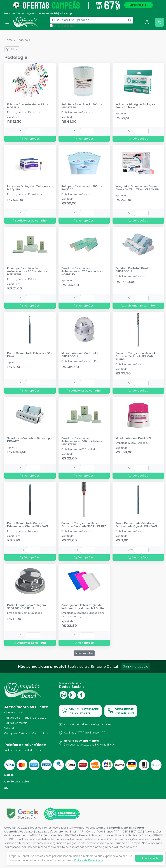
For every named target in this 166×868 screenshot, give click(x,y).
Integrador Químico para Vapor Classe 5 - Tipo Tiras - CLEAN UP (137, 188)
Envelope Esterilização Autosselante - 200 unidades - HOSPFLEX (82, 271)
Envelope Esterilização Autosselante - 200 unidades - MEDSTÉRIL (28, 271)
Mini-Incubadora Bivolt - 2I (133, 438)
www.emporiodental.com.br (88, 828)
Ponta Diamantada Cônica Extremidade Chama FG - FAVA (28, 525)
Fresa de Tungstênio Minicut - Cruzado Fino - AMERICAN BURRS (84, 525)
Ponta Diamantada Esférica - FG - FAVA (30, 355)
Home (9, 40)
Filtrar (12, 49)
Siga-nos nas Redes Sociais (42, 13)
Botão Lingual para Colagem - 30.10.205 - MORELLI (27, 607)
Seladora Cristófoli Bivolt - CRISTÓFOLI (133, 270)
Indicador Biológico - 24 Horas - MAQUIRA (29, 188)
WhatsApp (66, 13)
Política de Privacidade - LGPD (24, 750)
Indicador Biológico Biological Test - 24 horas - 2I (136, 106)
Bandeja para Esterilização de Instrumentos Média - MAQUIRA (83, 607)
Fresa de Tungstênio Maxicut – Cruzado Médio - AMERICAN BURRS (136, 356)
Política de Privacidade (89, 860)
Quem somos (13, 712)
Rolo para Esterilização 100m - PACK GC (82, 188)
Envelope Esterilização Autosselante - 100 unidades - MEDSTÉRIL (82, 441)
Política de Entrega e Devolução (25, 718)
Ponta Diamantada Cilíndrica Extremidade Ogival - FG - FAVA (136, 525)
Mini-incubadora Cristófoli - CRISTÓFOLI (80, 355)
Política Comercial (16, 723)
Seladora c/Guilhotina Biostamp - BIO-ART (29, 440)
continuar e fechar (149, 858)
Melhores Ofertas (14, 13)
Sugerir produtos (136, 667)
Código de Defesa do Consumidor (26, 734)
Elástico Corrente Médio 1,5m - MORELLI (28, 106)
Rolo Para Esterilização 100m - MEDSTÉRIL (82, 106)
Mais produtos (84, 653)
